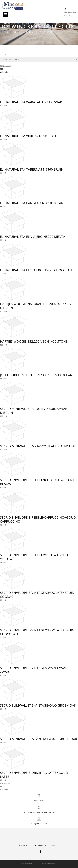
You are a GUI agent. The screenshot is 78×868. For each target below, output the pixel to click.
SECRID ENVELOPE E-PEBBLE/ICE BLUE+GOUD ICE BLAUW (37, 482)
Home (5, 32)
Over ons (24, 846)
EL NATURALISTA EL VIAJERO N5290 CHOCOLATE (36, 270)
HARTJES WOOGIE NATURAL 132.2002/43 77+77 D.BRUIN (36, 306)
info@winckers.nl (39, 824)
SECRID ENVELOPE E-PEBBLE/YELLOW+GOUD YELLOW (34, 557)
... (4, 69)
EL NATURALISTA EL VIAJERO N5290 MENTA (33, 237)
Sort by (3, 54)
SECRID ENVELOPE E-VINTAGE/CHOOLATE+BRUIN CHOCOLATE (37, 632)
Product (47, 32)
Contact (55, 846)
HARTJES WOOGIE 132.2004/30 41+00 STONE (34, 341)
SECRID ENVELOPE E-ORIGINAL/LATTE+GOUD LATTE (34, 775)
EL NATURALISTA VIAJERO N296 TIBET (28, 136)
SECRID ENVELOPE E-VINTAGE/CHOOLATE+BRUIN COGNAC (37, 595)
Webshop (17, 32)
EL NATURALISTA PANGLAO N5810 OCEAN (32, 203)
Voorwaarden (39, 846)
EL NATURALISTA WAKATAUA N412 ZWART (32, 102)
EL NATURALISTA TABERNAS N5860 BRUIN (32, 169)
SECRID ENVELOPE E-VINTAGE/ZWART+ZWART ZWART (35, 670)
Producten (32, 32)
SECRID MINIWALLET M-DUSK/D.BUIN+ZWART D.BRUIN (34, 411)
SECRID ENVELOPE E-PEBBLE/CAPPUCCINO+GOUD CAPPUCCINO (38, 519)
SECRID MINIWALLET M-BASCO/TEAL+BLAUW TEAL (38, 446)
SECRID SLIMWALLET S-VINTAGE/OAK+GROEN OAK (38, 705)
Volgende (4, 72)
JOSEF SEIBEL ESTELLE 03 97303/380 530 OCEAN (36, 375)
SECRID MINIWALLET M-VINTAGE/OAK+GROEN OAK (39, 739)
